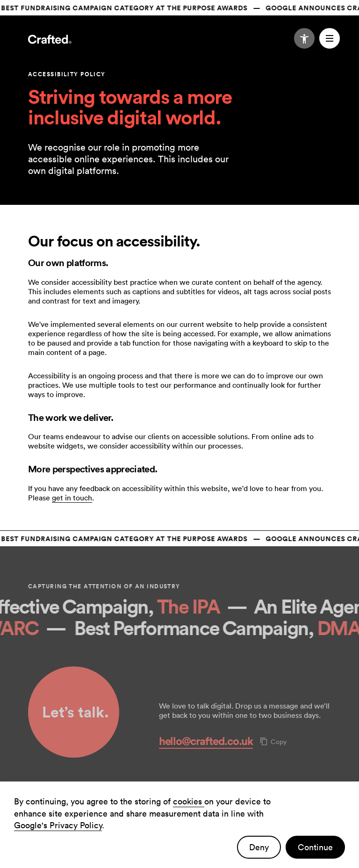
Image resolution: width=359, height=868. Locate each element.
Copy (273, 742)
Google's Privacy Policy (58, 825)
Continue (315, 847)
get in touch (72, 498)
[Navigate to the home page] (50, 40)
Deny (259, 847)
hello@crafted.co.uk (206, 741)
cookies (189, 801)
